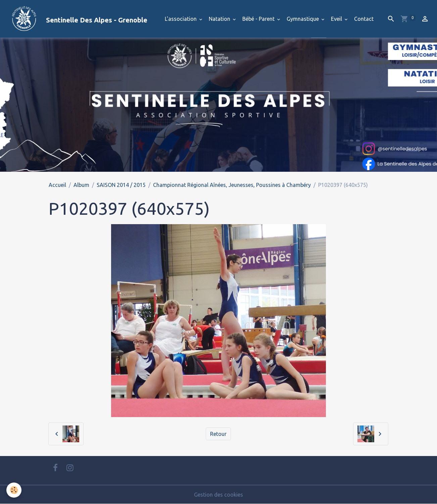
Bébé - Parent (259, 19)
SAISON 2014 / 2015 (121, 185)
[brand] (76, 19)
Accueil (57, 185)
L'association (181, 19)
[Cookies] (14, 490)
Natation (220, 19)
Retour (218, 434)
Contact (364, 19)
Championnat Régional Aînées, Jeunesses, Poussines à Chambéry (232, 185)
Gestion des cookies (219, 495)
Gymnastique (303, 19)
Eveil (337, 19)
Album (81, 185)
